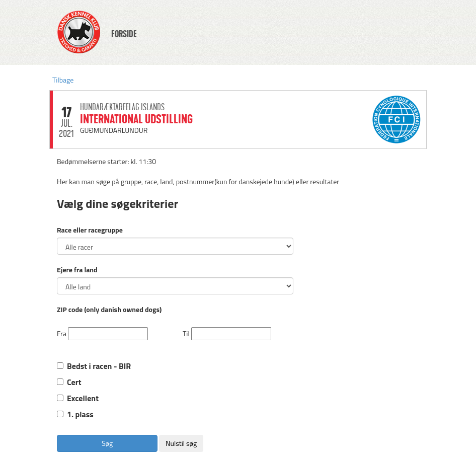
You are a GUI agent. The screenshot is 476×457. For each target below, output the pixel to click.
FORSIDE (124, 34)
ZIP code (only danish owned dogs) (109, 310)
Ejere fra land (77, 270)
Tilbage (63, 80)
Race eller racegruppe (90, 230)
